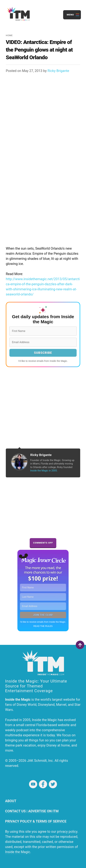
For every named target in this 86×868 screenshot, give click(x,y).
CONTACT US (15, 811)
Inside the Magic (18, 852)
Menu (70, 15)
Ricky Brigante (58, 71)
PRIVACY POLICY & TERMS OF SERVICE (36, 821)
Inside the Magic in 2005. (44, 471)
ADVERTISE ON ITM (43, 811)
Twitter (53, 784)
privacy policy (67, 832)
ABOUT (11, 801)
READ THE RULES (43, 626)
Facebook (43, 784)
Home (9, 35)
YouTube (33, 784)
